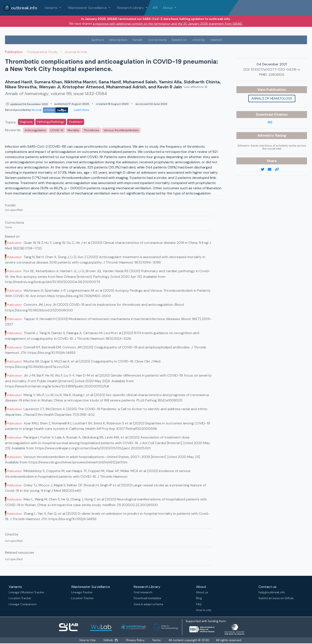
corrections (158, 40)
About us (202, 592)
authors (98, 40)
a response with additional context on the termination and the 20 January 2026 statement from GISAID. (168, 24)
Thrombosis (91, 130)
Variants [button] (51, 8)
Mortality (73, 130)
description (118, 40)
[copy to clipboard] (279, 170)
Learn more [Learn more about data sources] (81, 110)
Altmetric (266, 135)
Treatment (76, 122)
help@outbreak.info (272, 592)
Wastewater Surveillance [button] (88, 8)
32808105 (276, 75)
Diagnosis (26, 122)
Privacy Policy (136, 640)
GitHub (110, 640)
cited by (199, 40)
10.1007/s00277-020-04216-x (275, 69)
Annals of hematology (272, 98)
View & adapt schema (148, 604)
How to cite (204, 610)
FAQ (199, 604)
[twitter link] (264, 170)
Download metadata (147, 598)
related (216, 40)
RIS (270, 122)
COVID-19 (57, 130)
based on (180, 40)
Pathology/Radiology (51, 122)
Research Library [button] (131, 8)
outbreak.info (20, 8)
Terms (157, 640)
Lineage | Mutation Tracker (27, 592)
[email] (271, 170)
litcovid (50, 110)
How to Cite (88, 640)
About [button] (168, 8)
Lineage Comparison (23, 604)
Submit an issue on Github (276, 598)
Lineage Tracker (82, 592)
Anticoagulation (35, 130)
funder (138, 40)
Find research (143, 592)
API (155, 8)
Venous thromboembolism (121, 130)
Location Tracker (20, 598)
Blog (199, 598)
